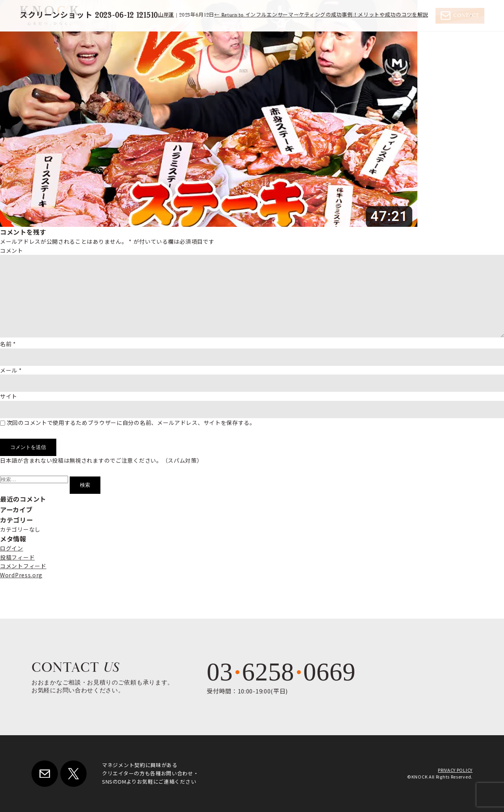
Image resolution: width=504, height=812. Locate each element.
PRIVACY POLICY (455, 770)
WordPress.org (21, 575)
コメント (12, 250)
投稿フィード (17, 557)
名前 (8, 344)
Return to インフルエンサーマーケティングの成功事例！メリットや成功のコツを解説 (321, 15)
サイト (9, 396)
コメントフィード (23, 566)
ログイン (12, 548)
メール (11, 370)
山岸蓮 (166, 15)
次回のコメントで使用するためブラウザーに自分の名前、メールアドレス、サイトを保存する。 (131, 423)
